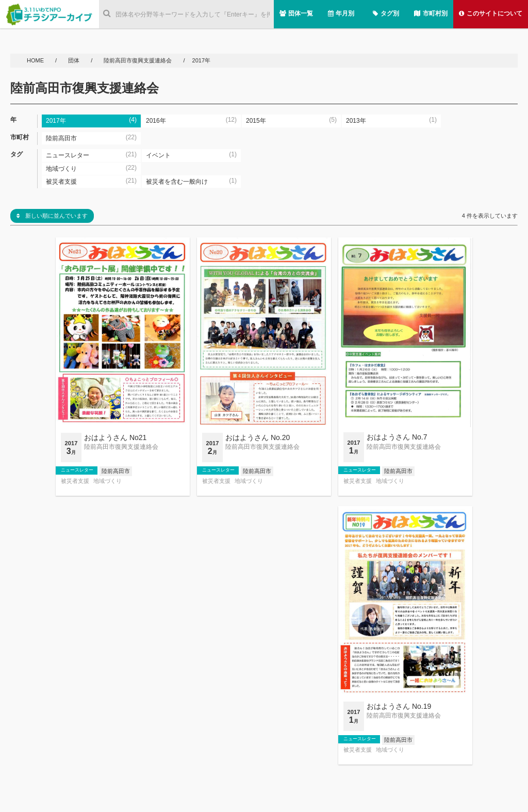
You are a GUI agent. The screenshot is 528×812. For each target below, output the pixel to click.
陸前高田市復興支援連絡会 (138, 60)
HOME (36, 60)
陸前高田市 (116, 471)
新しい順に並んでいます (52, 216)
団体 (75, 60)
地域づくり (108, 481)
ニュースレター (77, 470)
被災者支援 (75, 481)
